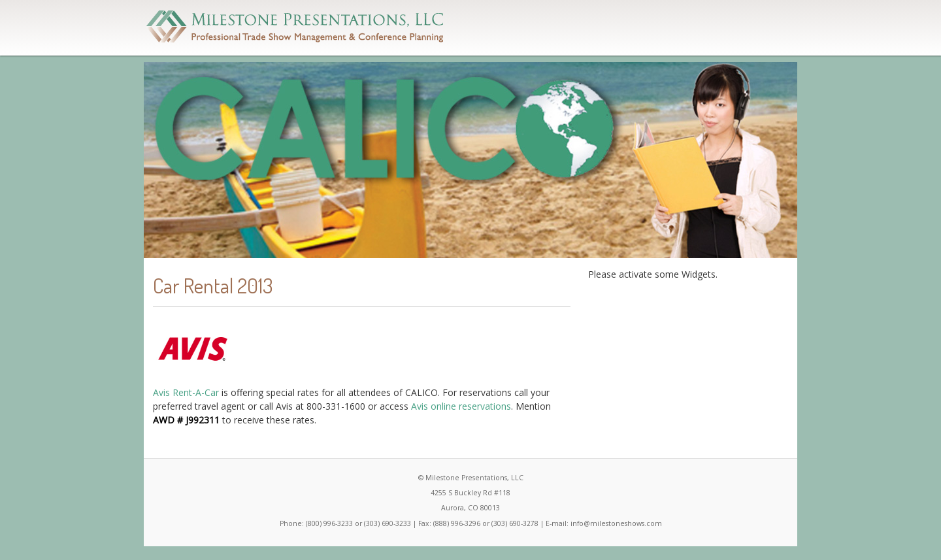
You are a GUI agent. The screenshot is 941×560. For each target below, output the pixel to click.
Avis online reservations (461, 406)
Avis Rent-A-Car (186, 392)
